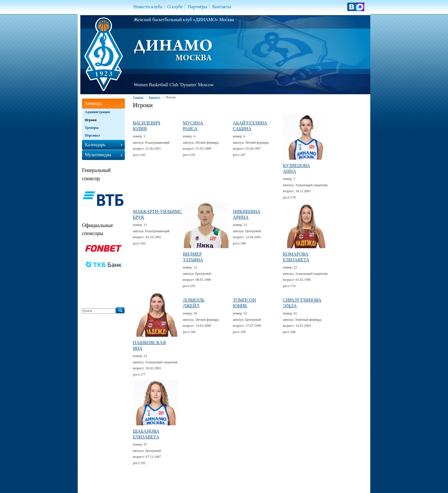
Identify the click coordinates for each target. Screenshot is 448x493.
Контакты (222, 7)
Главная (138, 97)
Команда (155, 97)
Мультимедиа (98, 155)
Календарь (95, 145)
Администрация (97, 112)
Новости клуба (148, 7)
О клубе (175, 7)
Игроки (91, 120)
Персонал (92, 135)
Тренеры (92, 128)
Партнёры (197, 7)
